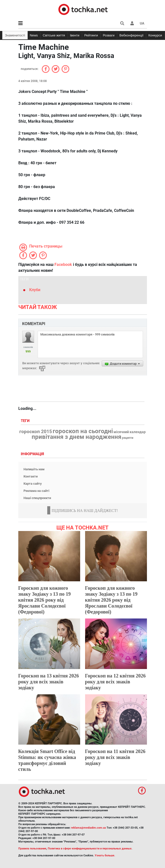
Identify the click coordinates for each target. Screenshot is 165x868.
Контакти (31, 476)
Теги (26, 421)
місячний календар (130, 432)
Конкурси (155, 35)
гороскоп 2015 (36, 432)
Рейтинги (91, 35)
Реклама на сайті (36, 491)
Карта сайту (33, 484)
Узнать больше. (105, 855)
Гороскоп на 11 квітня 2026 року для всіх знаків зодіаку (115, 757)
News (34, 35)
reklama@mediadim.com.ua (88, 828)
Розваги (109, 35)
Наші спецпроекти (37, 498)
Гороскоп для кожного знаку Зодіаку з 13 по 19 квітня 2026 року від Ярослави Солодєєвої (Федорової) (45, 600)
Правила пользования (32, 849)
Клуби (35, 290)
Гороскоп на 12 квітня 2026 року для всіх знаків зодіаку (115, 682)
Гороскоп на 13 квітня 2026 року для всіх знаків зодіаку (49, 682)
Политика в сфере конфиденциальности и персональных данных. (90, 849)
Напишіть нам (34, 469)
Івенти (75, 35)
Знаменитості (15, 35)
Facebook (63, 265)
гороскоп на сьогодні (83, 431)
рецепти (128, 438)
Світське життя (54, 35)
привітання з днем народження (76, 437)
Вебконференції (131, 35)
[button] (132, 23)
